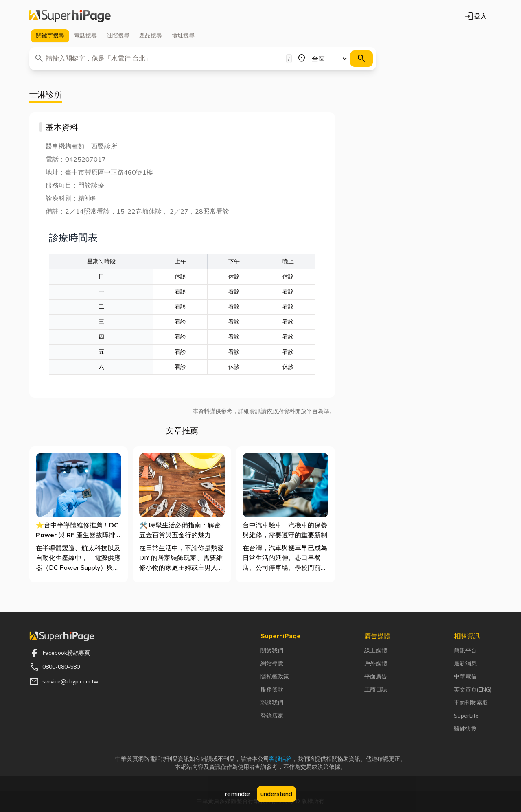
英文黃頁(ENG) (473, 690)
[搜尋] (361, 59)
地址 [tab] (183, 36)
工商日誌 (376, 690)
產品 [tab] (151, 36)
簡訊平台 (465, 651)
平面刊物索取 (471, 703)
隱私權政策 (275, 677)
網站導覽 (272, 664)
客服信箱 (280, 759)
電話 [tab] (85, 36)
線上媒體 (376, 651)
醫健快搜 (465, 729)
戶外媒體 (376, 664)
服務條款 (272, 690)
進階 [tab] (118, 36)
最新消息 (465, 664)
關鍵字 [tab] (50, 36)
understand (276, 794)
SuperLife (466, 716)
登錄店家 (272, 716)
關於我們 (272, 651)
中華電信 (465, 677)
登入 (475, 16)
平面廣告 (376, 677)
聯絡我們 (272, 703)
